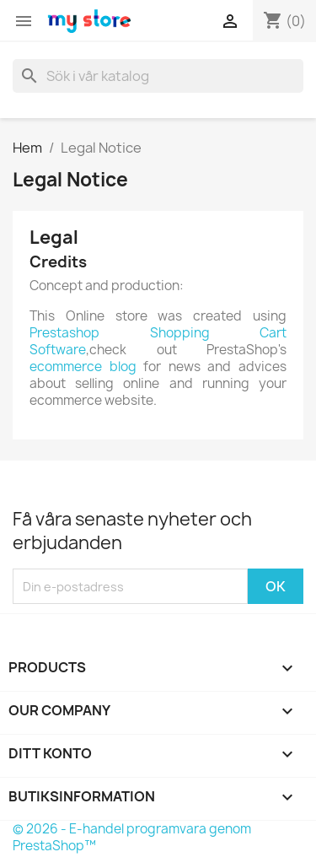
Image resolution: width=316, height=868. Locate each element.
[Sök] (158, 76)
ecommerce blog (83, 367)
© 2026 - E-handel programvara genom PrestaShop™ (132, 837)
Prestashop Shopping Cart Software (158, 341)
